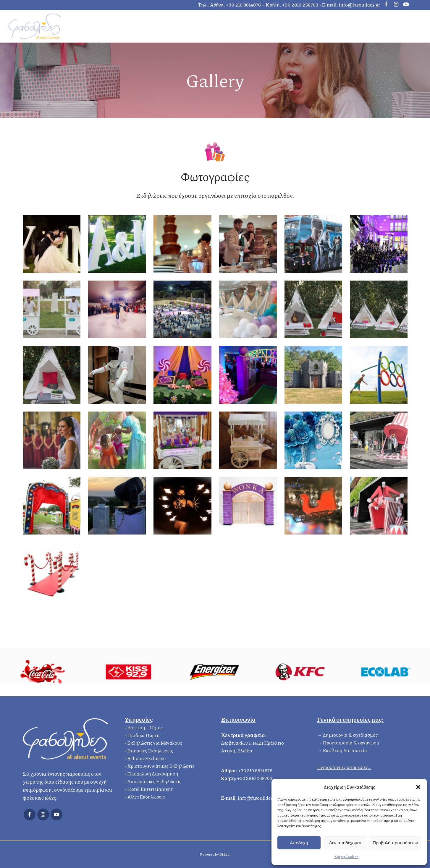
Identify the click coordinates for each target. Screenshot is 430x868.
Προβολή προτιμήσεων (395, 843)
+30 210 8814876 (243, 5)
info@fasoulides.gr (359, 5)
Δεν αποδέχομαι (345, 843)
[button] (418, 787)
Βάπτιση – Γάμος (145, 727)
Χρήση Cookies (346, 857)
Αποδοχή (299, 843)
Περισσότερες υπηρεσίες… (344, 766)
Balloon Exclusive (146, 757)
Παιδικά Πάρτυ (143, 734)
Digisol (225, 854)
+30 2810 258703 (300, 5)
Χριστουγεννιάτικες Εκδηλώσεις (161, 765)
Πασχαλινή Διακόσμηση (153, 773)
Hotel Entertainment (150, 788)
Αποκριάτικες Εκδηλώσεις (154, 780)
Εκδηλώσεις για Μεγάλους (155, 742)
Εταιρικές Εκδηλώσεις (150, 750)
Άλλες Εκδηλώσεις (146, 796)
